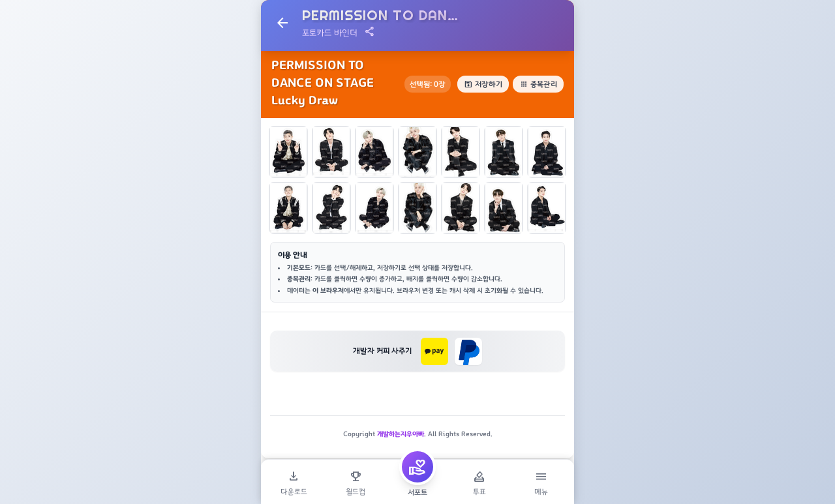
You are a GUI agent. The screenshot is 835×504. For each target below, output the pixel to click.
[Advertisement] (417, 409)
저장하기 (483, 84)
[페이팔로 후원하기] (468, 351)
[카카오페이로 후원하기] (434, 351)
